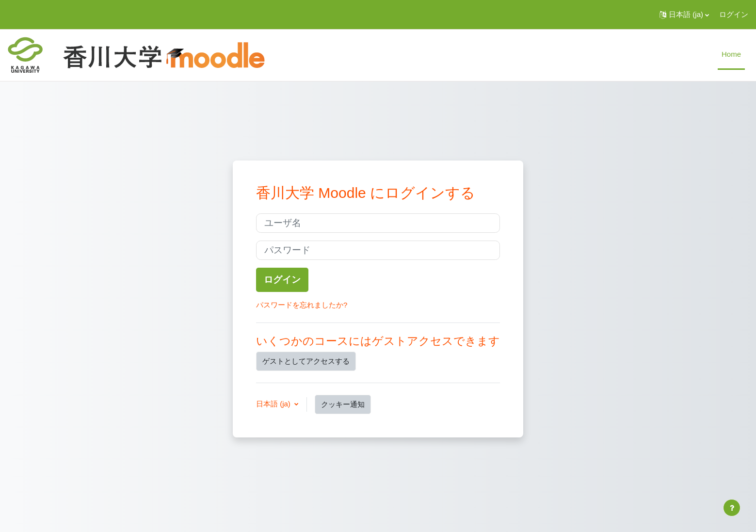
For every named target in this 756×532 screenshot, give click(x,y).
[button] (684, 15)
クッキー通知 (343, 404)
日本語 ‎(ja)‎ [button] (274, 404)
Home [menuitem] (731, 54)
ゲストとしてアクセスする (306, 361)
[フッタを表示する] (732, 508)
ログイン (734, 14)
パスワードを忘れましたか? (302, 305)
